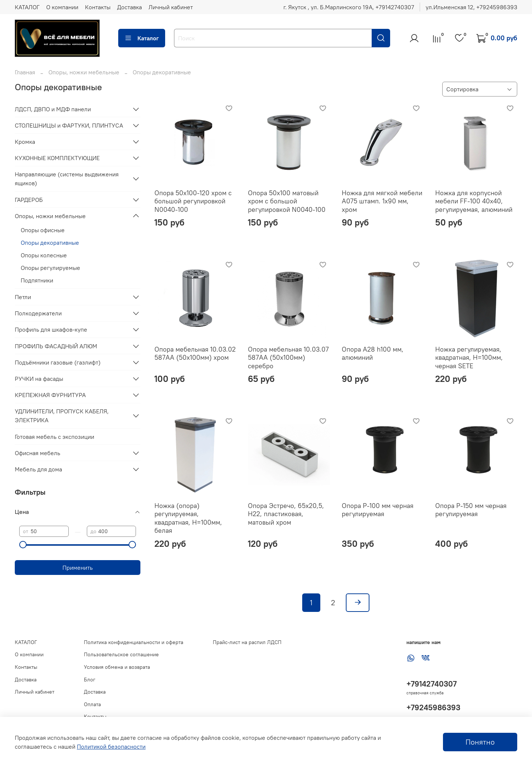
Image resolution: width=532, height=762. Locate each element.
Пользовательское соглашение (121, 654)
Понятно (480, 742)
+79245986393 (433, 707)
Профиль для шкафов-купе (51, 329)
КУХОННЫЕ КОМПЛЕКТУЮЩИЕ (57, 158)
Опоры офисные (43, 230)
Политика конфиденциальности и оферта (134, 642)
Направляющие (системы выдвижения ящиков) (67, 179)
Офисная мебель (37, 453)
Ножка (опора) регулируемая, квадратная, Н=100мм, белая (188, 518)
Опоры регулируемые (50, 268)
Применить (78, 568)
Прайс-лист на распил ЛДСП (247, 642)
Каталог (142, 38)
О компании (62, 7)
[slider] (23, 545)
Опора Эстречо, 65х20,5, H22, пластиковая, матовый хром (286, 514)
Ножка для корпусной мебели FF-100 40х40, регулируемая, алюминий (474, 201)
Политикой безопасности (111, 746)
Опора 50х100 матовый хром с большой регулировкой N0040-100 (287, 201)
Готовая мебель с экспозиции (54, 437)
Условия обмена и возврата (117, 667)
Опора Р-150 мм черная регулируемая (471, 510)
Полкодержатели (38, 313)
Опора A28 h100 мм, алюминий (373, 353)
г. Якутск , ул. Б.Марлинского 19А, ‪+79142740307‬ (349, 7)
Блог (90, 680)
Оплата (92, 704)
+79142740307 (432, 684)
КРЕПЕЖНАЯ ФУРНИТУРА (50, 395)
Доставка (129, 7)
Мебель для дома (38, 469)
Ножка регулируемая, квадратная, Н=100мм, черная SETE (469, 358)
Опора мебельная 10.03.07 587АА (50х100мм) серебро (288, 358)
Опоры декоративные (50, 243)
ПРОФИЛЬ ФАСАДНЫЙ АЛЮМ (56, 346)
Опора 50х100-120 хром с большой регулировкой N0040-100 (193, 201)
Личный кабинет (171, 7)
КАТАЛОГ (27, 7)
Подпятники (37, 280)
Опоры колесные (44, 255)
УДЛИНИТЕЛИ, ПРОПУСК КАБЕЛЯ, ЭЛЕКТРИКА (62, 416)
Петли (23, 297)
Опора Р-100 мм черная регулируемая (378, 510)
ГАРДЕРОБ (29, 200)
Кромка (25, 142)
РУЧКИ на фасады (39, 379)
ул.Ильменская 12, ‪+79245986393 (471, 7)
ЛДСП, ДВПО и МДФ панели (53, 109)
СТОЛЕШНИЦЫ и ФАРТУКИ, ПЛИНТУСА (69, 125)
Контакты (98, 7)
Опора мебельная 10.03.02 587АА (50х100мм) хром (195, 353)
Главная (25, 72)
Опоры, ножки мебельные (84, 72)
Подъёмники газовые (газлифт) (58, 362)
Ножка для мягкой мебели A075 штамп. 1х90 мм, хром (382, 201)
